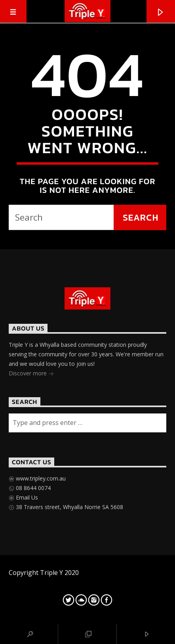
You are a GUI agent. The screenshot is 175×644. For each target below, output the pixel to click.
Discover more (31, 374)
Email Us (26, 497)
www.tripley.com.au (40, 478)
